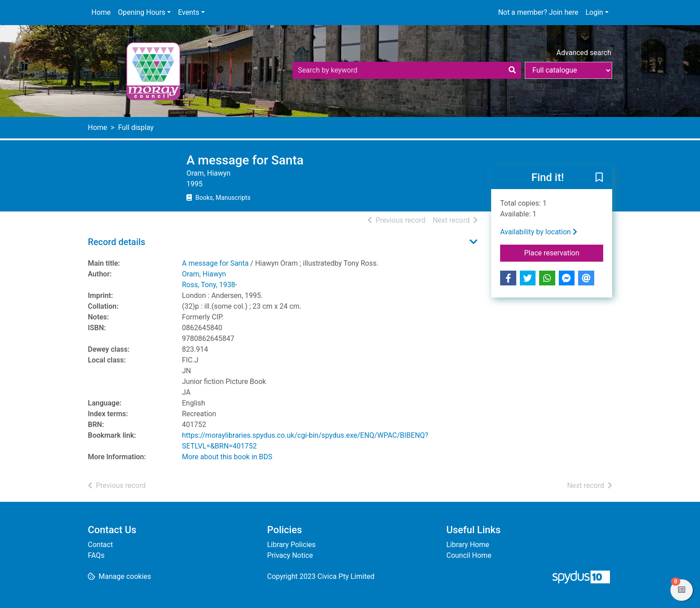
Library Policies (291, 545)
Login (594, 12)
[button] (599, 178)
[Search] (512, 70)
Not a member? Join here (538, 12)
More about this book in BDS (227, 457)
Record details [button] (117, 242)
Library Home (468, 545)
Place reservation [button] (564, 252)
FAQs (96, 555)
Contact (100, 545)
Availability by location (539, 232)
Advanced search (584, 53)
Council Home (469, 555)
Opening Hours (142, 12)
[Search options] (568, 70)
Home (101, 12)
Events (188, 12)
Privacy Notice (290, 555)
